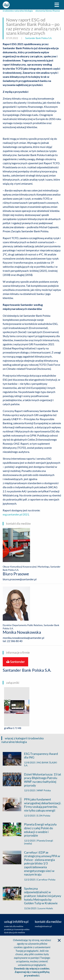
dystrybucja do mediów (15, 932)
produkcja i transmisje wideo (17, 929)
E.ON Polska (44, 816)
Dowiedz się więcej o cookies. (32, 968)
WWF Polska (44, 790)
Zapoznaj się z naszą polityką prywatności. (32, 974)
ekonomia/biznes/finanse (48, 11)
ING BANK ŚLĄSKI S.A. (41, 764)
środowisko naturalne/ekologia (18, 11)
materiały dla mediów (14, 926)
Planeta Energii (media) (39, 842)
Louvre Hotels (45, 908)
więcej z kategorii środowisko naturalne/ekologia (23, 740)
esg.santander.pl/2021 (16, 514)
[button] (59, 940)
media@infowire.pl (43, 926)
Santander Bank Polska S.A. (39, 38)
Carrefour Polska (46, 880)
